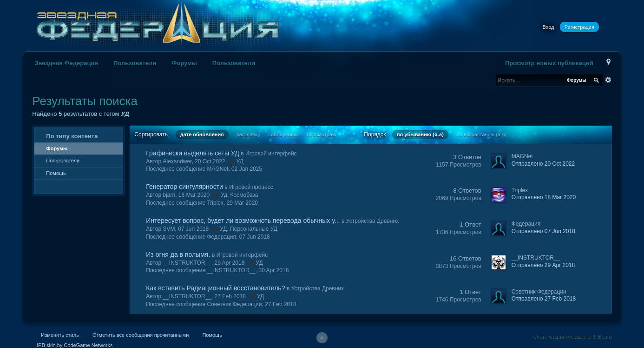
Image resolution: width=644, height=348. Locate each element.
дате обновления (202, 134)
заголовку (249, 134)
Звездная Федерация (66, 63)
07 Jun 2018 (255, 237)
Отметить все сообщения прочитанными (141, 335)
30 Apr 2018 (274, 270)
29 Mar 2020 (242, 203)
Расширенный (608, 80)
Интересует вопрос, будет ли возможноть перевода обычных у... (243, 221)
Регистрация (579, 27)
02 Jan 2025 (247, 169)
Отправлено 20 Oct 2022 (543, 164)
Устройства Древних (372, 221)
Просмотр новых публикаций (549, 63)
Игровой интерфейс (271, 154)
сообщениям (284, 134)
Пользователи (135, 63)
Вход (549, 27)
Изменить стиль (60, 335)
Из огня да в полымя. (178, 254)
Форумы (184, 63)
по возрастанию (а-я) (482, 134)
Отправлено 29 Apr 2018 (543, 265)
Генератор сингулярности (184, 187)
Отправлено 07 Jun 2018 (543, 231)
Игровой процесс (251, 187)
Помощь (56, 173)
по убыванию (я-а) (420, 134)
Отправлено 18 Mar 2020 (544, 197)
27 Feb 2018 (280, 304)
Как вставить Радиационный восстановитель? (215, 288)
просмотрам (322, 134)
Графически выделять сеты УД (192, 153)
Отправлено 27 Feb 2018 (544, 299)
